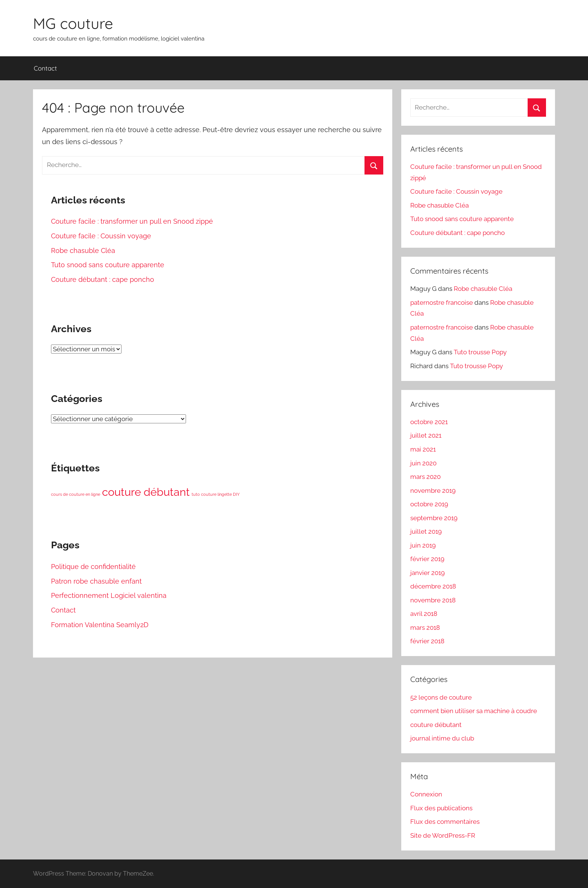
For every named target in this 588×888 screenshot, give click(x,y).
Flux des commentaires (445, 822)
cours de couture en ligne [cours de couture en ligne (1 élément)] (76, 494)
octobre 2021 (429, 422)
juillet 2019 (426, 531)
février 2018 (427, 641)
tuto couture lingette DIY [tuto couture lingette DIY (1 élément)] (216, 494)
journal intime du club (442, 738)
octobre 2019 (429, 504)
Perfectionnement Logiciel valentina (109, 595)
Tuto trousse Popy (480, 352)
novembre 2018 (433, 600)
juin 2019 (423, 545)
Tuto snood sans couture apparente (108, 265)
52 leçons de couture (441, 697)
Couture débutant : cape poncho (103, 279)
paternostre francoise (442, 303)
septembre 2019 (434, 518)
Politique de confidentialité (93, 567)
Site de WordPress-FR (443, 835)
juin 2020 (423, 463)
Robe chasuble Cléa (83, 251)
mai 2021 (423, 449)
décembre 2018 (433, 586)
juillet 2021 (426, 435)
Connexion (426, 794)
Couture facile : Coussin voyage (101, 236)
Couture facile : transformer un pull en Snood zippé (132, 221)
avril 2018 (424, 614)
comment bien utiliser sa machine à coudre (474, 711)
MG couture (73, 23)
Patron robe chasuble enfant (96, 581)
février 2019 (427, 559)
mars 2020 (425, 477)
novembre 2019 (433, 491)
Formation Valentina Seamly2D (100, 625)
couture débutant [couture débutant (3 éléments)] (146, 492)
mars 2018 (425, 628)
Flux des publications (441, 808)
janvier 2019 (427, 573)
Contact (45, 68)
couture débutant (436, 725)
